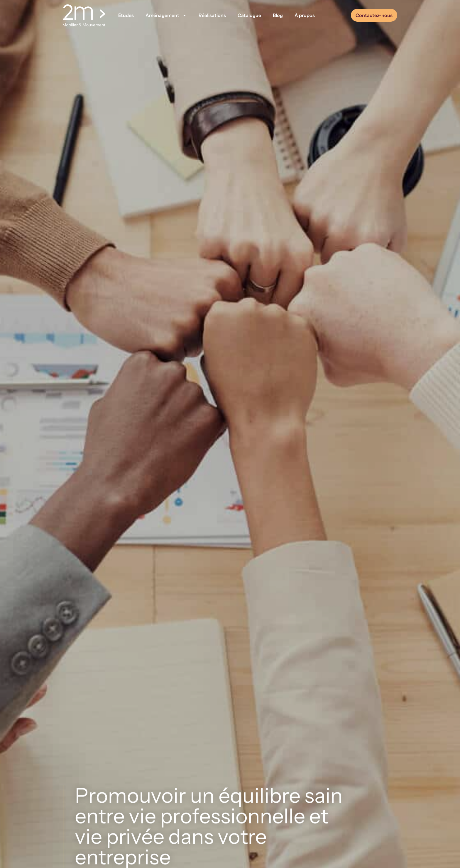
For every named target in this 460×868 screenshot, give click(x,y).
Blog (278, 15)
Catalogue (249, 15)
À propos (305, 15)
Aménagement (166, 15)
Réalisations (212, 15)
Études (126, 15)
